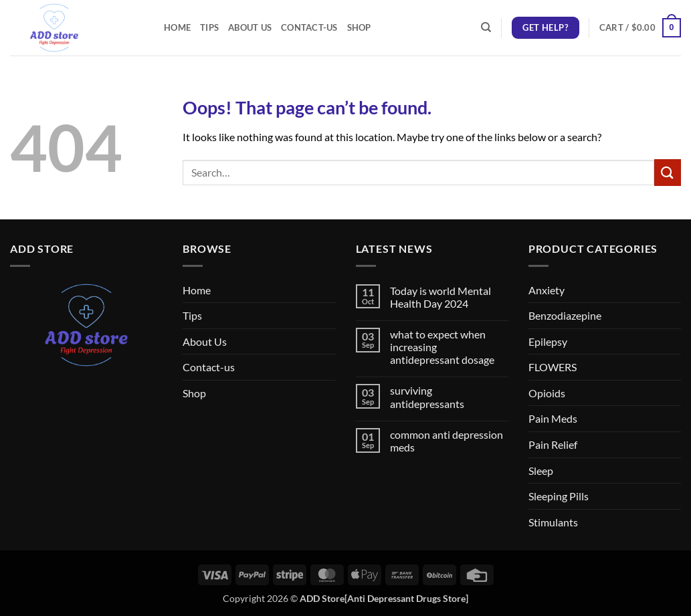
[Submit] (668, 172)
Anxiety (547, 290)
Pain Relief (553, 444)
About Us (250, 27)
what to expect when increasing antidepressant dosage (442, 347)
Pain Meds (553, 418)
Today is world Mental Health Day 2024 (440, 297)
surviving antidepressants (427, 397)
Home (177, 27)
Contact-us (309, 27)
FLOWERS (553, 367)
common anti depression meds (447, 441)
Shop (359, 27)
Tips (209, 27)
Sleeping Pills (559, 496)
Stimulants (553, 522)
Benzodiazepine (565, 315)
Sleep (541, 471)
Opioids (547, 393)
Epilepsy (548, 341)
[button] (640, 28)
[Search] (486, 27)
